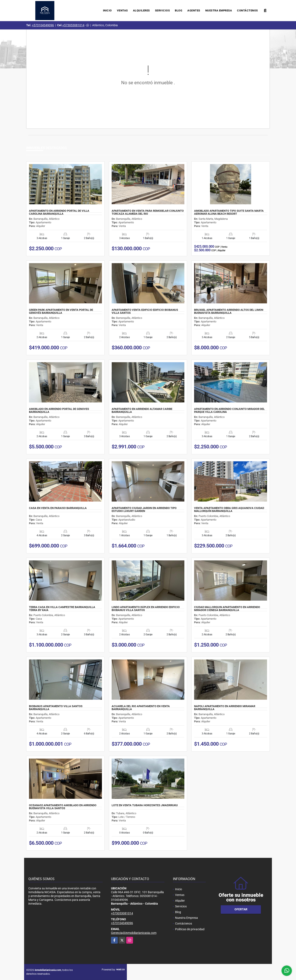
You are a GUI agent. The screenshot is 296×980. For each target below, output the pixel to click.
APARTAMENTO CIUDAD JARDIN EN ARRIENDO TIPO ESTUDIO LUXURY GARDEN (144, 510)
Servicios (162, 10)
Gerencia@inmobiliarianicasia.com (134, 933)
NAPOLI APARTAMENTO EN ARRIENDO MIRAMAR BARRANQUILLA (225, 708)
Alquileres (141, 10)
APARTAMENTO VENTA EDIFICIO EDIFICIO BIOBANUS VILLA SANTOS (145, 311)
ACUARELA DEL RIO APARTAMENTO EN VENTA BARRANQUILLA (141, 708)
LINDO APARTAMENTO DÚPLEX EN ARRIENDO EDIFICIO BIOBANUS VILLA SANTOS (146, 609)
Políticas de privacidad (190, 929)
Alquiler (180, 901)
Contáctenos (247, 10)
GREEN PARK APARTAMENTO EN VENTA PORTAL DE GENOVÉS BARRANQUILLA (61, 311)
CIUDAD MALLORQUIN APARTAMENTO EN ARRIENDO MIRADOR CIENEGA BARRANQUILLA (227, 609)
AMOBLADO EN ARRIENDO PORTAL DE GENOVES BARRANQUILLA (59, 411)
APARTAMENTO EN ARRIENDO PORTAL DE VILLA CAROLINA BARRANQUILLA (59, 212)
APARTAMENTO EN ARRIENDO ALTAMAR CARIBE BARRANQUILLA (142, 411)
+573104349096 (43, 25)
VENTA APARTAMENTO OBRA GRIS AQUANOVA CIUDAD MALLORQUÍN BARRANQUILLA (229, 510)
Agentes (194, 10)
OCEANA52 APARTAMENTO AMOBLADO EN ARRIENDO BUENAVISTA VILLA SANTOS (63, 807)
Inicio (107, 10)
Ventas (122, 10)
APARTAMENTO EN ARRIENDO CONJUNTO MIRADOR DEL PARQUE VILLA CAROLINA (229, 411)
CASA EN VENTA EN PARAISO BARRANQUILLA (58, 508)
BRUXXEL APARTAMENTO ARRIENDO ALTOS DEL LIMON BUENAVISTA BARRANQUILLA (229, 311)
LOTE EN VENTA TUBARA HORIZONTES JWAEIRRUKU (145, 805)
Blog (179, 10)
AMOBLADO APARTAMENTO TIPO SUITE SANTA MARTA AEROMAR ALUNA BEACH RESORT (229, 212)
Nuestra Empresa (219, 10)
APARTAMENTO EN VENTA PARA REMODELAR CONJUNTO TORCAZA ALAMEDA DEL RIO (148, 212)
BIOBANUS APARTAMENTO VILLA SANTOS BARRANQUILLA (56, 708)
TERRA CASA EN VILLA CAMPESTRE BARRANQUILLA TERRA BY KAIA (62, 609)
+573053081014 (73, 25)
